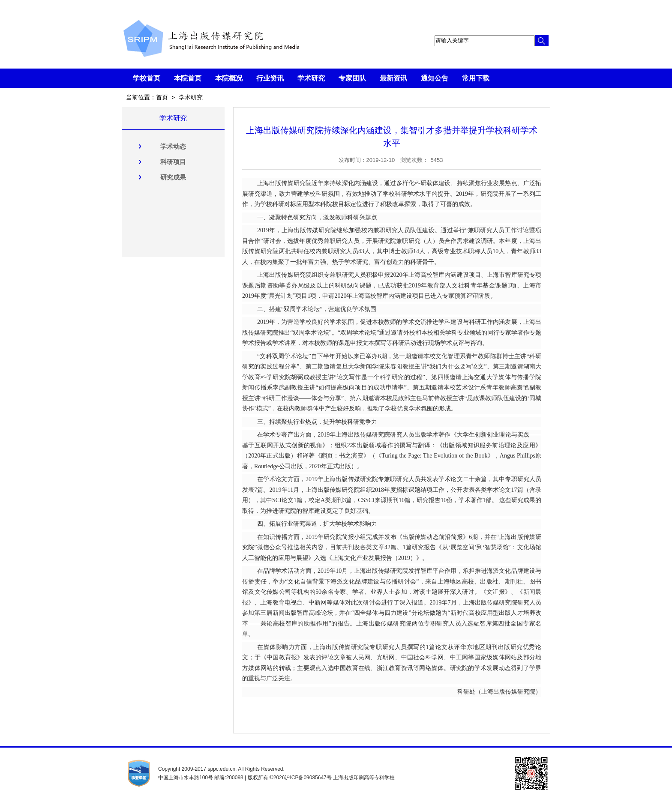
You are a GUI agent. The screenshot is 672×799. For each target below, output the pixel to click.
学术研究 (191, 97)
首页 (162, 97)
